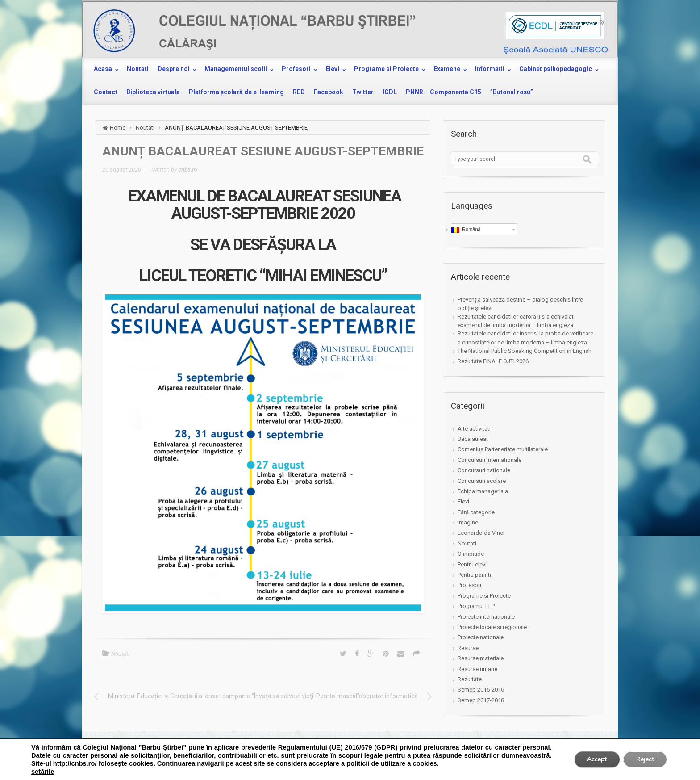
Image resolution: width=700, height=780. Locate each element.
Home (118, 128)
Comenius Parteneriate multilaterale (503, 449)
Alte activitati (474, 429)
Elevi (463, 501)
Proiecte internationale (486, 617)
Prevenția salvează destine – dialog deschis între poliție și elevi (520, 304)
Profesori (469, 585)
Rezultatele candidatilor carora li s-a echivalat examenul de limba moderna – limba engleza (516, 321)
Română (466, 230)
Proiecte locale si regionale (492, 627)
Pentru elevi (472, 564)
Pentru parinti (474, 575)
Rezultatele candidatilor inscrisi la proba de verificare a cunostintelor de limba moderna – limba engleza (525, 338)
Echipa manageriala (483, 491)
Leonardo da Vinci (481, 533)
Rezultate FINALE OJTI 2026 (493, 361)
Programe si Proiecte (484, 596)
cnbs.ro (187, 170)
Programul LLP (476, 606)
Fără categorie (476, 512)
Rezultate (470, 679)
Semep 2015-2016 (481, 690)
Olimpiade (471, 554)
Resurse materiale (481, 658)
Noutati (145, 128)
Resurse (468, 648)
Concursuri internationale (490, 460)
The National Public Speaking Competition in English (525, 351)
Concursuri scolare (482, 481)
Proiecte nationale (481, 637)
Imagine (468, 522)
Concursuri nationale (484, 470)
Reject (645, 759)
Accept (596, 759)
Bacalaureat (473, 439)
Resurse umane (477, 669)
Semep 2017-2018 (481, 700)
